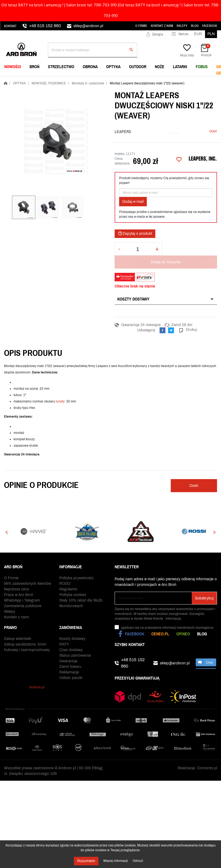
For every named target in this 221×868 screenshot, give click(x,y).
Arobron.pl (37, 687)
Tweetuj (171, 330)
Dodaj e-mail (133, 202)
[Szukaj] (93, 50)
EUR (198, 34)
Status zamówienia (75, 655)
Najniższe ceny (17, 589)
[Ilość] (138, 249)
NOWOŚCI (13, 67)
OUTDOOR (138, 67)
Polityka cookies (73, 595)
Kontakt (10, 26)
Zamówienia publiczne (23, 606)
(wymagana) (167, 628)
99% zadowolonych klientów (28, 584)
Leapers (123, 131)
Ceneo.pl (160, 634)
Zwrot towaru (70, 667)
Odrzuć (138, 861)
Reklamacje (69, 672)
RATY (64, 644)
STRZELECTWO (61, 67)
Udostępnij (162, 330)
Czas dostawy (71, 650)
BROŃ (34, 67)
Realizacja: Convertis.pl (197, 768)
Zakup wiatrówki (18, 639)
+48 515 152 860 (45, 26)
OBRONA (90, 67)
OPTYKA (113, 67)
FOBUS (202, 67)
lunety (60, 401)
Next (214, 532)
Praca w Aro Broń (19, 595)
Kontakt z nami (162, 26)
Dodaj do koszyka (166, 262)
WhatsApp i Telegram (22, 600)
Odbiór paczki (71, 678)
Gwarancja (68, 661)
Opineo (183, 634)
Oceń (213, 131)
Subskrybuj (204, 598)
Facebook (210, 26)
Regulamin (68, 589)
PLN (211, 34)
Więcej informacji (116, 861)
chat (206, 663)
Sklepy (182, 26)
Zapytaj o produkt (135, 233)
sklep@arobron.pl (88, 26)
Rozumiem (86, 861)
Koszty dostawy (133, 299)
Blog (195, 26)
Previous (7, 532)
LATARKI (180, 67)
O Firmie (141, 26)
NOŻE (160, 67)
